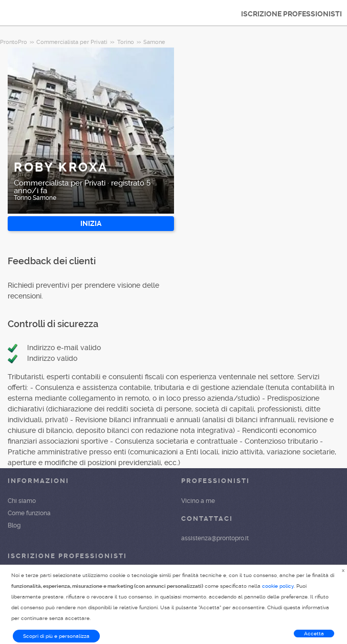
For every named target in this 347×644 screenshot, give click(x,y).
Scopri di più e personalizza (56, 636)
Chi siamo (22, 501)
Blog (14, 525)
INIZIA (91, 223)
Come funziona (29, 513)
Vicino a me (198, 501)
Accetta (314, 634)
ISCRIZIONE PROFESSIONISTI (291, 14)
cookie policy (278, 586)
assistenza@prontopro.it (215, 538)
